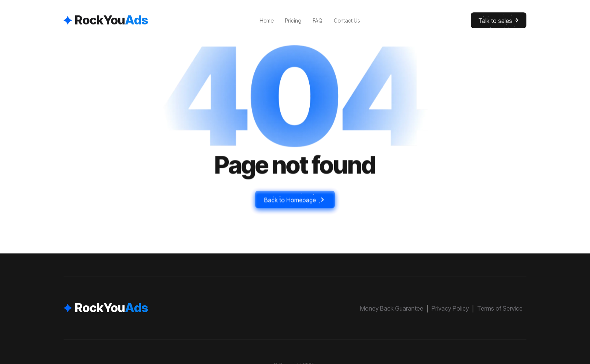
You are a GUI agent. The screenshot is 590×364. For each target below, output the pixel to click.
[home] (106, 20)
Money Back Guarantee (392, 308)
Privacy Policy (450, 308)
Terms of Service (500, 308)
